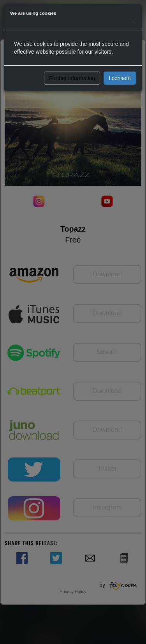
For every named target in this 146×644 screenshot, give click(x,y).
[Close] (134, 20)
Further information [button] (72, 78)
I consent (120, 78)
